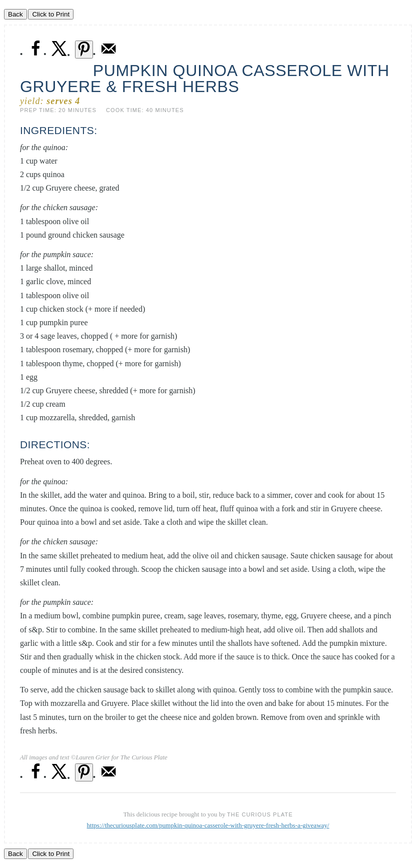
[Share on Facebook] (35, 54)
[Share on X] (59, 54)
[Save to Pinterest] (84, 50)
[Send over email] (108, 54)
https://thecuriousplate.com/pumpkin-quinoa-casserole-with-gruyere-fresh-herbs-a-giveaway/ (208, 825)
